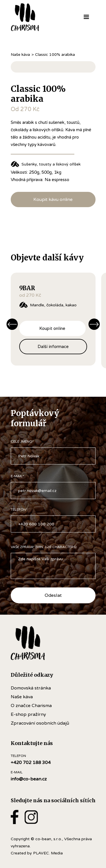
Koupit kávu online (53, 200)
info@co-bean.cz (29, 779)
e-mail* (17, 476)
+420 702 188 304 (31, 763)
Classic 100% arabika (55, 55)
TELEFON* (19, 510)
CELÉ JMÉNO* (22, 442)
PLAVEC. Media (48, 853)
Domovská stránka (31, 688)
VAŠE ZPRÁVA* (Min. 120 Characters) (44, 547)
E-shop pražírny (28, 714)
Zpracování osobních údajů (40, 723)
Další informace (53, 346)
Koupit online (52, 328)
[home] (33, 17)
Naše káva (20, 55)
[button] (86, 17)
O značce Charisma (31, 706)
